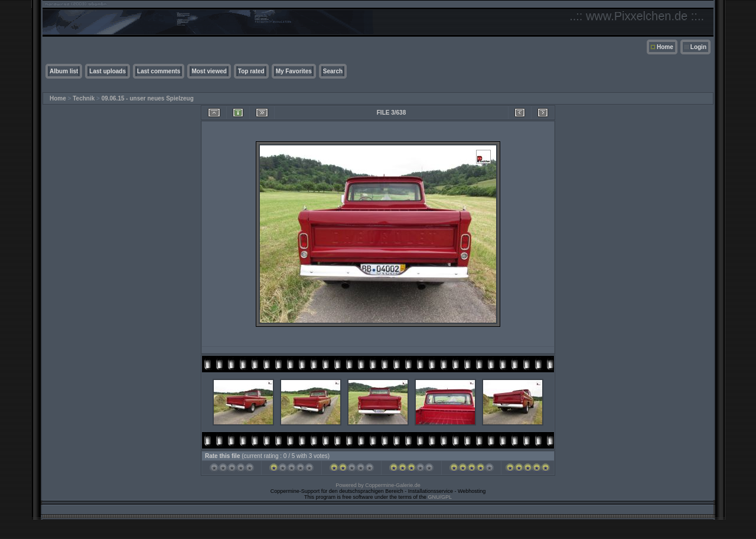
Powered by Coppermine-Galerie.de (378, 485)
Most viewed (209, 71)
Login (698, 47)
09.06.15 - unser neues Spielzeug (148, 98)
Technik (84, 98)
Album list (64, 71)
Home (665, 47)
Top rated (251, 71)
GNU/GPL (440, 497)
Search (333, 71)
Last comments (159, 71)
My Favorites (294, 71)
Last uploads (107, 71)
